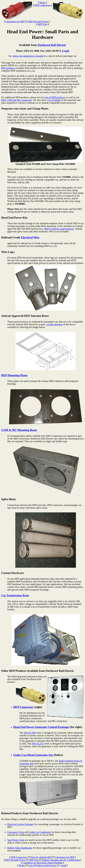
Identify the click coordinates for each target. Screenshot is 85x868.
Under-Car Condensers (40, 832)
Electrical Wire (30, 237)
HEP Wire (42, 24)
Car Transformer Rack (15, 595)
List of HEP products (55, 97)
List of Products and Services (42, 865)
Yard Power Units (16, 840)
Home (42, 2)
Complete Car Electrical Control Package (42, 863)
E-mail (65, 51)
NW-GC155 (37, 744)
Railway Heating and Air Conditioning (61, 860)
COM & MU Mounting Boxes (19, 430)
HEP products (8, 68)
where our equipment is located (28, 56)
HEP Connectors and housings (59, 229)
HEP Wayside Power (38, 22)
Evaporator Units (16, 832)
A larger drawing (54, 324)
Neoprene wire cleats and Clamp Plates (25, 109)
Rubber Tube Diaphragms (20, 848)
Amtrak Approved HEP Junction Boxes (25, 316)
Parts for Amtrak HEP (41, 857)
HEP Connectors (42, 5)
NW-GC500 (30, 733)
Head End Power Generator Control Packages (41, 727)
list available (54, 100)
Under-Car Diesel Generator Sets (33, 755)
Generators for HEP (15, 22)
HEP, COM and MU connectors (17, 100)
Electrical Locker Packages (20, 824)
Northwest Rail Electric (52, 45)
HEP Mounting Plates (14, 375)
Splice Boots (9, 499)
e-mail (63, 865)
